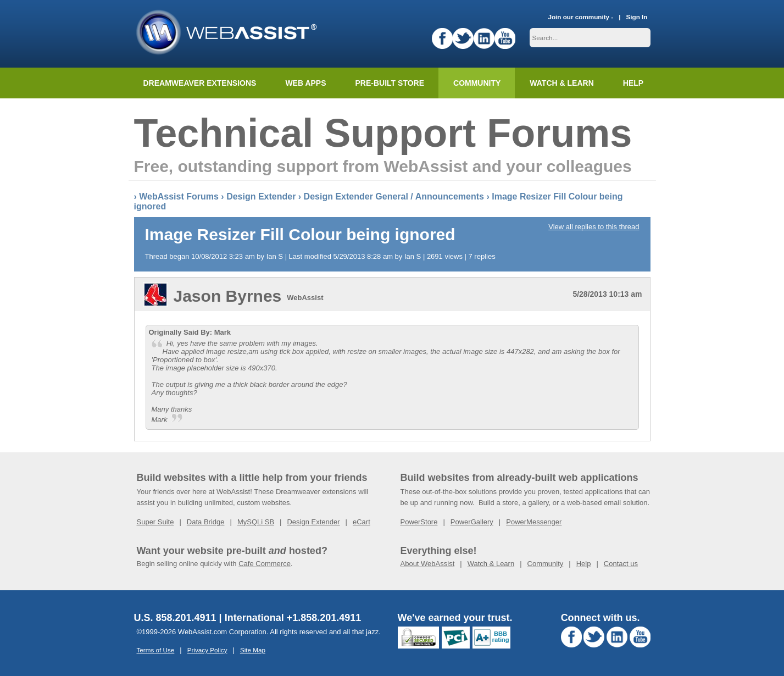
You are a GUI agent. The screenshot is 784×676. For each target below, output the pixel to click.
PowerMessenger (534, 522)
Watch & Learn (561, 83)
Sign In (637, 17)
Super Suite (155, 522)
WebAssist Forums (179, 196)
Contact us (621, 564)
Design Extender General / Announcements (394, 196)
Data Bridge (206, 522)
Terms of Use (156, 650)
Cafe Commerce (265, 564)
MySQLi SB (256, 522)
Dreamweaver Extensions (200, 83)
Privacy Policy (207, 650)
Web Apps (305, 83)
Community (477, 83)
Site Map (253, 650)
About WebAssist (428, 564)
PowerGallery (472, 522)
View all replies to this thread (594, 227)
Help (584, 564)
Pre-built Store (390, 83)
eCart (362, 522)
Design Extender (261, 196)
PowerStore (419, 522)
